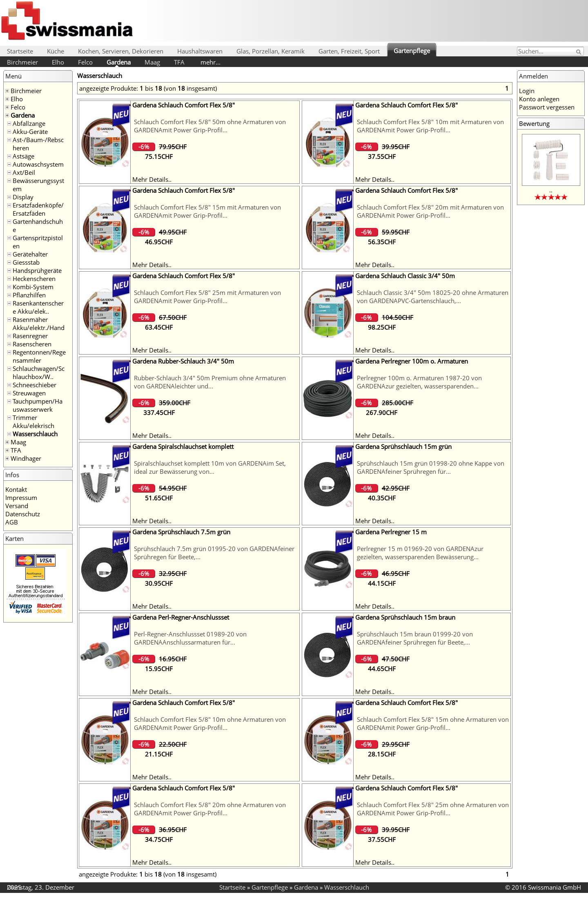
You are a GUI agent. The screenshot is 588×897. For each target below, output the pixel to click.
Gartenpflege (412, 51)
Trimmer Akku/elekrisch (33, 422)
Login (527, 91)
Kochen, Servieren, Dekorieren (121, 51)
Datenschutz (23, 514)
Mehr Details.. (152, 179)
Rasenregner (30, 336)
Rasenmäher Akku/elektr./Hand (39, 324)
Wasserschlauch (35, 434)
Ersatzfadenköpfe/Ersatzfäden (38, 209)
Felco (85, 62)
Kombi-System (33, 287)
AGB (12, 522)
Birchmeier (22, 62)
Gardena (119, 62)
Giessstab (26, 262)
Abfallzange (29, 123)
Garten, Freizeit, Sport (349, 51)
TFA (179, 62)
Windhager (26, 458)
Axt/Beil (24, 172)
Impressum (21, 498)
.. (551, 190)
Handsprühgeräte (37, 270)
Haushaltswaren (200, 51)
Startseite (20, 51)
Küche (56, 51)
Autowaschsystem (38, 164)
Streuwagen (29, 393)
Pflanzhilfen (29, 295)
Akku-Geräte (30, 132)
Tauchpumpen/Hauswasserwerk (38, 405)
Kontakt (16, 489)
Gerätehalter (30, 254)
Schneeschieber (35, 385)
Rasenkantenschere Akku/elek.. (38, 307)
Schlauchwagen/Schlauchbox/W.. (39, 373)
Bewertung (534, 123)
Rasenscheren (32, 344)
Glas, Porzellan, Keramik (271, 51)
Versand (17, 506)
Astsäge (23, 156)
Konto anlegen (539, 99)
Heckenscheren (34, 279)
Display (23, 197)
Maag (152, 62)
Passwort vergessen (547, 107)
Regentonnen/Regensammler (39, 356)
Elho (58, 62)
